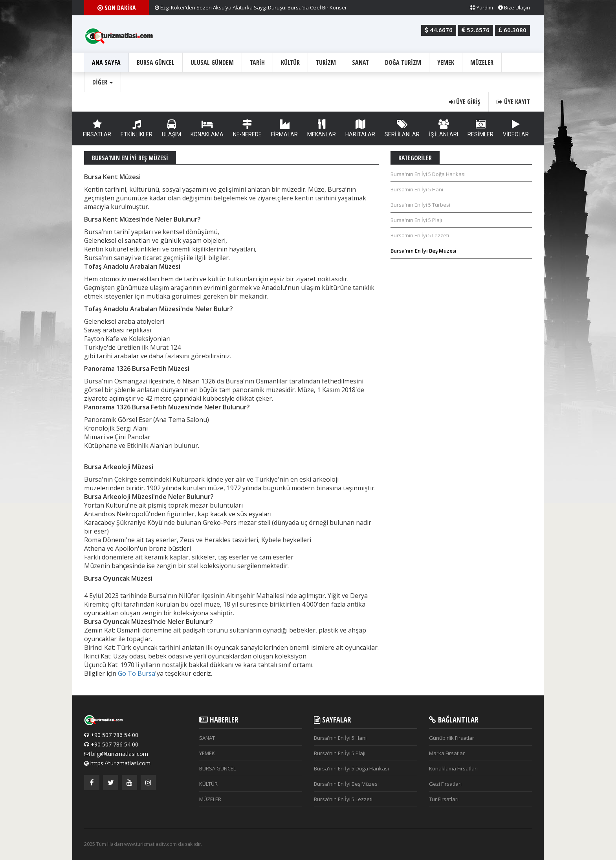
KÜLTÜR (290, 62)
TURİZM (326, 62)
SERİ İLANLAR (402, 128)
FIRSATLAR (97, 128)
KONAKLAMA (207, 128)
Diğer (103, 82)
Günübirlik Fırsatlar (452, 738)
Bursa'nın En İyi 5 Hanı (417, 189)
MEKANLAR (322, 128)
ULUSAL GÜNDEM (212, 62)
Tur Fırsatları (444, 799)
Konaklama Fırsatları (453, 768)
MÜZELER (482, 62)
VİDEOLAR (516, 128)
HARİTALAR (360, 128)
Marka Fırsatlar (447, 753)
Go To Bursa (137, 673)
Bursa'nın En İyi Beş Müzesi (423, 251)
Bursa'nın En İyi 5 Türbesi (420, 205)
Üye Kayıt (513, 102)
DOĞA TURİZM (403, 62)
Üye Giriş (465, 102)
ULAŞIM (171, 128)
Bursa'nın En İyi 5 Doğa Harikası (428, 174)
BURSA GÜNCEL (156, 62)
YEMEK (446, 62)
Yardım (481, 7)
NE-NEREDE (247, 128)
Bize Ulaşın (514, 7)
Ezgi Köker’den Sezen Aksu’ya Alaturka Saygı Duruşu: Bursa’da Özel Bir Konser (251, 7)
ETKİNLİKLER (137, 128)
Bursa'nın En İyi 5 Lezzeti (420, 235)
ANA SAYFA (106, 62)
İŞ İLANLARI (444, 128)
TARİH (257, 62)
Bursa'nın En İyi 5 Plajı (416, 220)
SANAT (360, 62)
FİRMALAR (284, 128)
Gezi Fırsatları (445, 784)
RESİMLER (480, 128)
